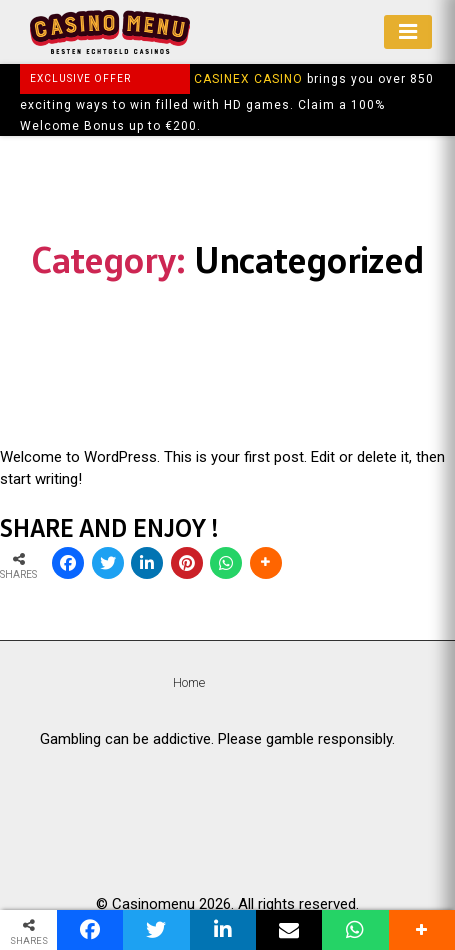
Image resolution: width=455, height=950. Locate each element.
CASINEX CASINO (248, 79)
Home (189, 682)
